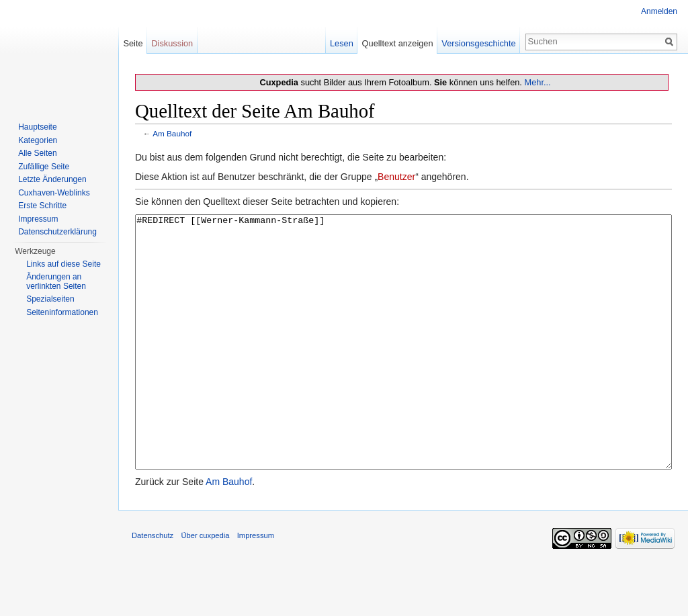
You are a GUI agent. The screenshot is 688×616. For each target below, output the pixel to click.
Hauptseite (37, 127)
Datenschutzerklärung (57, 232)
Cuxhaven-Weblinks (54, 193)
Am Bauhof (172, 133)
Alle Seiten (37, 153)
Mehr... (537, 82)
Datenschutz (153, 586)
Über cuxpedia (205, 586)
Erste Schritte (42, 206)
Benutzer (396, 177)
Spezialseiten (50, 299)
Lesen (342, 43)
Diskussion (172, 43)
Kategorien (38, 140)
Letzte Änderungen (52, 179)
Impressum (38, 219)
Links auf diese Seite (63, 264)
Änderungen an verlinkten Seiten (56, 281)
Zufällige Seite (44, 167)
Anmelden (659, 11)
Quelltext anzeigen (398, 43)
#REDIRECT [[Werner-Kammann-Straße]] (403, 367)
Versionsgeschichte (478, 43)
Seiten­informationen (62, 312)
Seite (133, 43)
